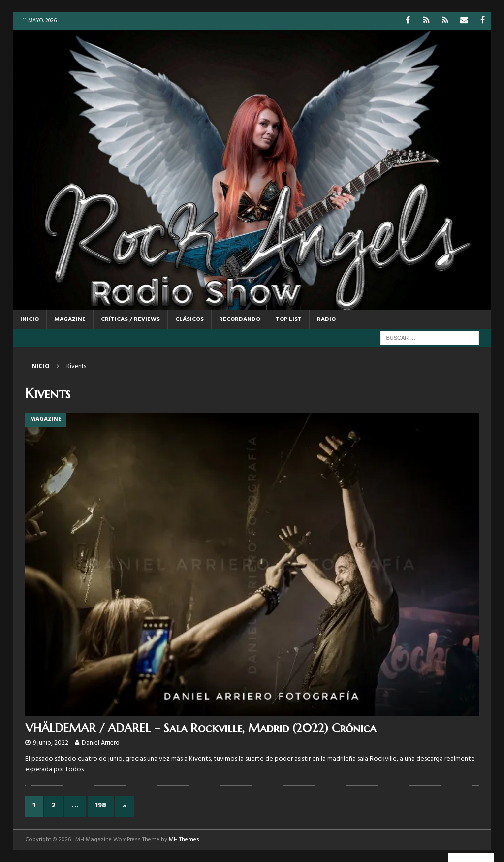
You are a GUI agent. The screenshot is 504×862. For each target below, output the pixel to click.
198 (101, 806)
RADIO (326, 319)
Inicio (30, 319)
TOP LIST (289, 319)
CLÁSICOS (189, 319)
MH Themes (184, 840)
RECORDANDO (240, 319)
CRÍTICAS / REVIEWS (130, 319)
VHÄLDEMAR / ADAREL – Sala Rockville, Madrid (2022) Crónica (201, 728)
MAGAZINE (70, 319)
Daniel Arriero (101, 743)
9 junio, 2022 (51, 743)
